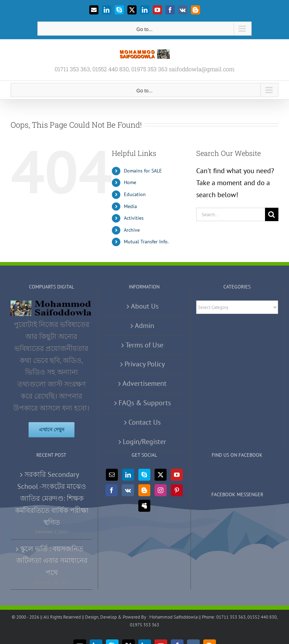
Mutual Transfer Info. (146, 242)
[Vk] (128, 490)
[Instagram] (161, 490)
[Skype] (144, 475)
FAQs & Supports (145, 403)
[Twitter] (161, 475)
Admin (144, 326)
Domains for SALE (143, 171)
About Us (145, 306)
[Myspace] (144, 506)
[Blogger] (144, 490)
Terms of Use (144, 345)
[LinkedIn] (128, 475)
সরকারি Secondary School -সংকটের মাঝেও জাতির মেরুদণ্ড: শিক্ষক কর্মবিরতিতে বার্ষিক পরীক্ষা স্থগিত (52, 498)
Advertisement (144, 383)
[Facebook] (112, 490)
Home (130, 182)
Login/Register (144, 442)
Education (135, 194)
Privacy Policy (145, 364)
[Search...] (231, 214)
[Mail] (112, 475)
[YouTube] (177, 475)
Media (130, 206)
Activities (134, 218)
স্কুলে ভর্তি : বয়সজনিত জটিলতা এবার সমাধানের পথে (52, 561)
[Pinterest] (177, 490)
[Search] (272, 214)
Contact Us (144, 422)
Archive (132, 230)
